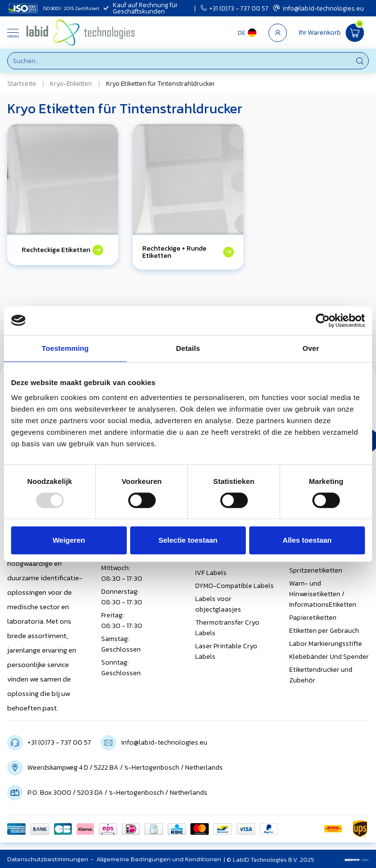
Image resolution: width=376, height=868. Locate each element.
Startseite (22, 83)
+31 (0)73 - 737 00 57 (235, 8)
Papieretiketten (313, 618)
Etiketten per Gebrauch (324, 631)
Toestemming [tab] (66, 348)
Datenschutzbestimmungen (48, 859)
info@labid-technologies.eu (319, 8)
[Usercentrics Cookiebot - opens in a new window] (323, 320)
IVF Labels (211, 573)
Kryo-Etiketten (71, 83)
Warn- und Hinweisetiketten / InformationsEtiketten (323, 594)
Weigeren (69, 540)
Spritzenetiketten (316, 570)
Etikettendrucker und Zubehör (321, 675)
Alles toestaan (307, 540)
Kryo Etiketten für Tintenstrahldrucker (161, 83)
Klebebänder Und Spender (329, 657)
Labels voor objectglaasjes (218, 604)
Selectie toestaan (188, 540)
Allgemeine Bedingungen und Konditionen (159, 859)
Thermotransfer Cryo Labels (227, 628)
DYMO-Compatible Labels (235, 586)
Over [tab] (311, 348)
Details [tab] (188, 348)
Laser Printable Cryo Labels (226, 651)
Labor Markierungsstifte (326, 644)
